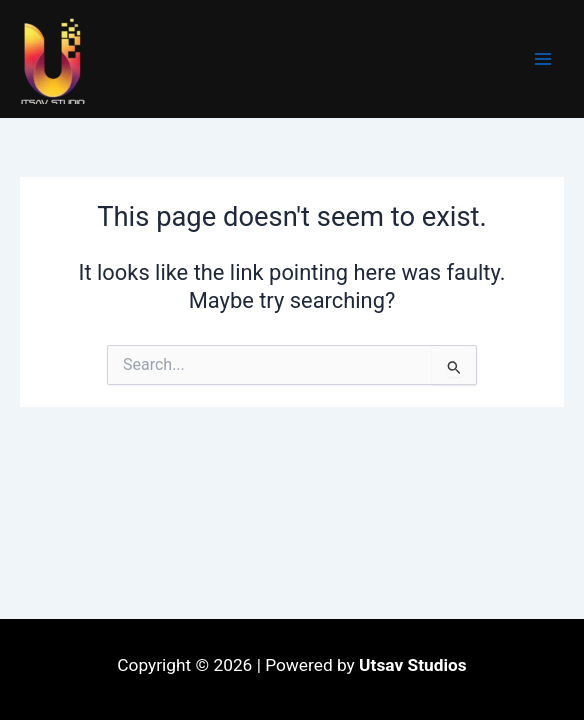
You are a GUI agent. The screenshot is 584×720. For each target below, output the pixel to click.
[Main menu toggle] (543, 59)
